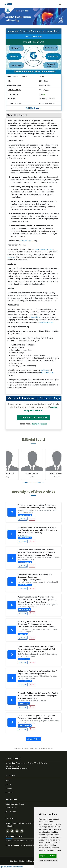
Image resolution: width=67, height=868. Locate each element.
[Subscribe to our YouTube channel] (17, 831)
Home (8, 781)
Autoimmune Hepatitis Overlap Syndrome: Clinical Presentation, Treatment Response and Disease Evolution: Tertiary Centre (38, 599)
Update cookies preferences (11, 867)
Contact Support (39, 424)
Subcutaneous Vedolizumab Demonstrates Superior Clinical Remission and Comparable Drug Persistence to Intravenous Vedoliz (36, 552)
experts (11, 257)
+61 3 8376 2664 (12, 766)
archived (44, 370)
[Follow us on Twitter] (8, 831)
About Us (9, 788)
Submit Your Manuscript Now (33, 418)
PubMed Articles (11, 808)
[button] (24, 482)
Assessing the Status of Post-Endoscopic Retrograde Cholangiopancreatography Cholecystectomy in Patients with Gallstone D (37, 624)
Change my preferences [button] (49, 860)
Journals (9, 784)
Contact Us (9, 792)
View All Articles (33, 739)
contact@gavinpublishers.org (17, 769)
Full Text (23, 519)
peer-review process (44, 249)
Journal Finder (11, 812)
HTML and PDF (47, 373)
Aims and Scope (26, 241)
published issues (46, 322)
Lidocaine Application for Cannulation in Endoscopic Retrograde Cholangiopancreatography (35, 577)
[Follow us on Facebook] (12, 831)
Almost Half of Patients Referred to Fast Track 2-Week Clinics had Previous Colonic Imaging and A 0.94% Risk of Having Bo (38, 696)
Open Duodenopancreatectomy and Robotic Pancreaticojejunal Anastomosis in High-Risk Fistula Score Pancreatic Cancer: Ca (37, 649)
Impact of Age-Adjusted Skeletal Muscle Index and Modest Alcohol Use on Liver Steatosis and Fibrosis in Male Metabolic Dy (38, 530)
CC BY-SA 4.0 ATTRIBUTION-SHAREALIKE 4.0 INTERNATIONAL (28, 845)
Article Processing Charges (15, 804)
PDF (32, 519)
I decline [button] (52, 856)
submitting (36, 317)
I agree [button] (43, 856)
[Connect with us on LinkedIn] (22, 831)
